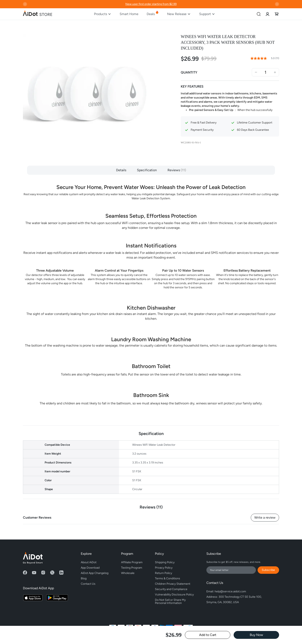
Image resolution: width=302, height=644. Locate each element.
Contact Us (88, 584)
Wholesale (128, 573)
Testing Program (132, 568)
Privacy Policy (164, 568)
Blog (84, 578)
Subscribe (268, 570)
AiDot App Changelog (95, 573)
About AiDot (89, 562)
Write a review (265, 517)
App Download (90, 568)
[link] (268, 14)
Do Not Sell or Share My (174, 601)
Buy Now (256, 635)
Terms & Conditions (168, 578)
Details (121, 170)
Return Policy (163, 573)
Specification (147, 170)
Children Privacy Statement (173, 584)
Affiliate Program (132, 562)
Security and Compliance (171, 589)
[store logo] (38, 14)
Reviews (177, 170)
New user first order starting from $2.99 (151, 4)
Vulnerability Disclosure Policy (174, 595)
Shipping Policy (165, 562)
